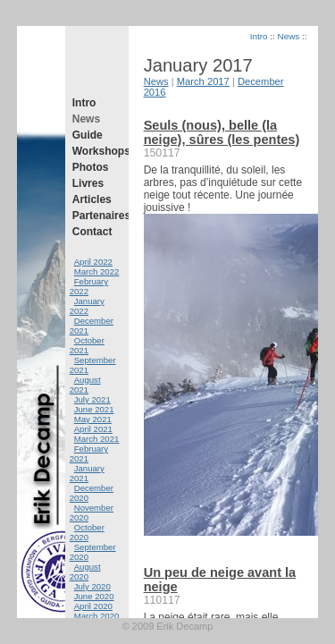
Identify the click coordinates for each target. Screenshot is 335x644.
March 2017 (203, 81)
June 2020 (94, 596)
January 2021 (87, 473)
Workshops (97, 151)
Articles (92, 199)
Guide (88, 135)
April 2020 (93, 606)
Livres (88, 183)
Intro (84, 103)
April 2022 (93, 262)
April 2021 (93, 429)
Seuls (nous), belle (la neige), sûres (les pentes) (222, 132)
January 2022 (87, 306)
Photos (91, 167)
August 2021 (85, 385)
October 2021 (87, 345)
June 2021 (94, 409)
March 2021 (97, 439)
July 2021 (92, 399)
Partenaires (97, 216)
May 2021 (93, 419)
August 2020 (85, 572)
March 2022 (97, 271)
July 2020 (92, 586)
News (86, 119)
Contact (92, 232)
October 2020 (87, 532)
